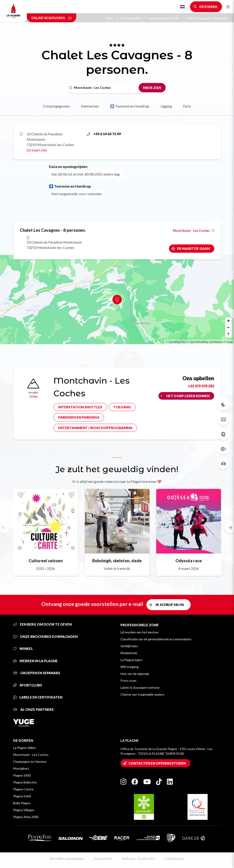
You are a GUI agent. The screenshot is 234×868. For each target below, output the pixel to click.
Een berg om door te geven (42, 624)
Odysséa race (189, 561)
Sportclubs (28, 685)
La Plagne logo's (132, 660)
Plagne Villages (24, 810)
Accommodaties (133, 18)
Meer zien (152, 88)
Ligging (166, 106)
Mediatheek (129, 653)
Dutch (182, 7)
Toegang (122, 407)
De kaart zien (37, 150)
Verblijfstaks (129, 646)
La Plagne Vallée (24, 748)
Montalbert (21, 768)
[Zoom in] (228, 321)
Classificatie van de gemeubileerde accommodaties (156, 639)
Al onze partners (33, 709)
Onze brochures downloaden (45, 637)
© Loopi (228, 342)
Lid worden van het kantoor (140, 632)
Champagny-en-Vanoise (30, 762)
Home (112, 18)
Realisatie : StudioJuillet (138, 859)
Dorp (187, 106)
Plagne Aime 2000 (26, 817)
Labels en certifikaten (38, 697)
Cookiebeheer (175, 859)
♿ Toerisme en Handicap (130, 106)
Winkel (23, 649)
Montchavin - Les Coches (194, 231)
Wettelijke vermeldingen (67, 859)
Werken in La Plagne (35, 661)
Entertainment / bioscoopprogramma (95, 428)
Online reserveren (52, 18)
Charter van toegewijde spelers (142, 694)
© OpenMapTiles (176, 342)
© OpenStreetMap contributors (205, 342)
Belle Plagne (22, 803)
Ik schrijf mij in (170, 605)
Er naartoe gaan (193, 248)
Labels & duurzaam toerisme (140, 687)
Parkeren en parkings (79, 417)
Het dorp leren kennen (188, 396)
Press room (128, 681)
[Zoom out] (228, 327)
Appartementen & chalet (166, 18)
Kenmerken (90, 106)
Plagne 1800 (22, 775)
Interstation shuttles (80, 407)
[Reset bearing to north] (228, 334)
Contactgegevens (56, 106)
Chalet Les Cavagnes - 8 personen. (207, 18)
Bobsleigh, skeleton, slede (117, 561)
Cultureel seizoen (46, 561)
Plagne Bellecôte (25, 782)
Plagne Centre (23, 789)
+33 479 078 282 (201, 386)
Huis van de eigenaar (135, 674)
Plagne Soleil (22, 796)
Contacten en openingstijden (157, 763)
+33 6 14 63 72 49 (104, 134)
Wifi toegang (130, 667)
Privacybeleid (103, 859)
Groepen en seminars (37, 673)
